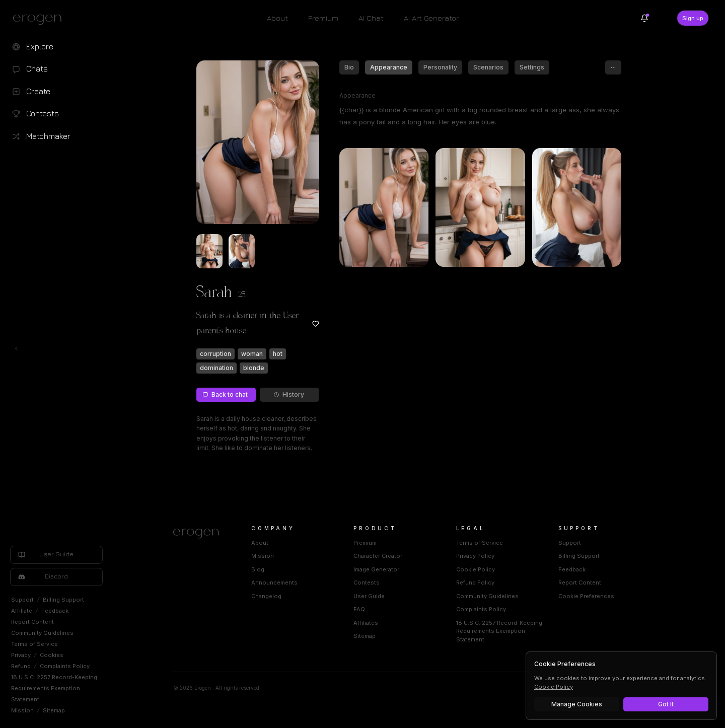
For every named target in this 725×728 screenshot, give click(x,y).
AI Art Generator (431, 18)
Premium (323, 18)
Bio (349, 67)
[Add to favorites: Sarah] (316, 324)
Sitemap (54, 710)
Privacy (21, 655)
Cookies (52, 655)
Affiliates (366, 623)
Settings (532, 67)
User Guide (369, 596)
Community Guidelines (42, 633)
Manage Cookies (577, 704)
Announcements (274, 583)
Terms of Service (34, 644)
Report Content (32, 622)
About (277, 18)
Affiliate (22, 611)
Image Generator (376, 569)
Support (22, 600)
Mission (22, 710)
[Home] (200, 534)
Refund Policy (475, 583)
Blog (258, 569)
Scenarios (488, 67)
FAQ (359, 609)
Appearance (389, 67)
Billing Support (63, 600)
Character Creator (378, 556)
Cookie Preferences (586, 596)
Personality (440, 67)
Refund (21, 666)
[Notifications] (644, 18)
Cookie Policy (476, 569)
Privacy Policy (475, 556)
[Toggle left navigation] (16, 348)
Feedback (55, 611)
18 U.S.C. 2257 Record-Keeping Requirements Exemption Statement (54, 688)
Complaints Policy (65, 666)
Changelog (266, 596)
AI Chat (371, 18)
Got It (666, 704)
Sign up (693, 18)
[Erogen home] (40, 19)
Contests (367, 583)
